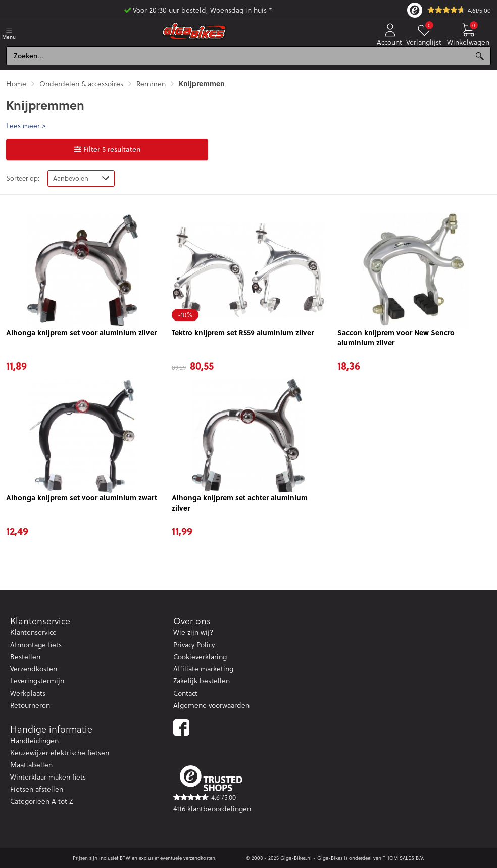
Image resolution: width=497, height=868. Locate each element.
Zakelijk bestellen (202, 681)
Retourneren (30, 705)
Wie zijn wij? (193, 632)
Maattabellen (31, 765)
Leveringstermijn (37, 681)
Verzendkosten (34, 669)
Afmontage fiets (36, 644)
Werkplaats (28, 693)
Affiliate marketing (203, 669)
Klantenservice (33, 632)
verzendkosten (199, 858)
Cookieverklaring (200, 656)
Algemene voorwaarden (211, 705)
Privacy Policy (194, 644)
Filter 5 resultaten (107, 149)
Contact (185, 693)
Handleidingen (34, 740)
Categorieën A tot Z (41, 801)
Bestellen (25, 656)
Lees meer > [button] (26, 126)
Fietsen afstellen (37, 789)
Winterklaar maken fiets (48, 777)
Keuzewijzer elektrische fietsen (60, 752)
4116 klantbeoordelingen (212, 809)
